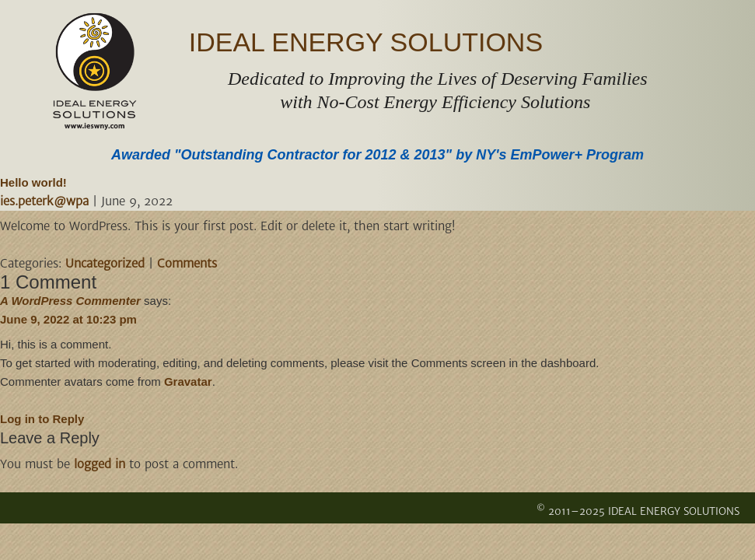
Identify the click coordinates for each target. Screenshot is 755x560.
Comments (187, 263)
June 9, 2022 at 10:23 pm (68, 319)
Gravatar (188, 381)
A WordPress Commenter (70, 301)
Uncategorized (105, 263)
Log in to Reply (42, 419)
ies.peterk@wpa (44, 201)
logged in (100, 464)
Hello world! (33, 182)
